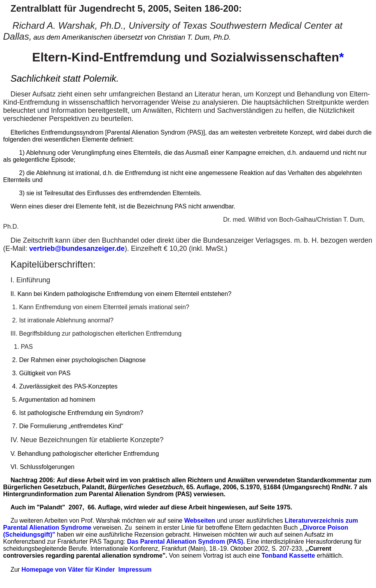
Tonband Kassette (289, 556)
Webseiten (200, 521)
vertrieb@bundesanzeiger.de (77, 248)
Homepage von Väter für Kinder (68, 570)
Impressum (135, 570)
